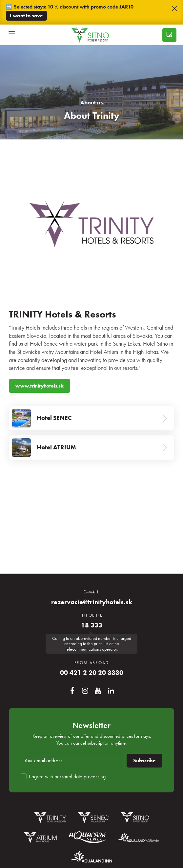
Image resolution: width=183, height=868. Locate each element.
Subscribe (144, 760)
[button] (174, 9)
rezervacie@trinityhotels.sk (92, 602)
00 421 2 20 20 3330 (92, 673)
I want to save (26, 16)
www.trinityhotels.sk (40, 386)
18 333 (92, 625)
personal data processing (80, 777)
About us (91, 102)
